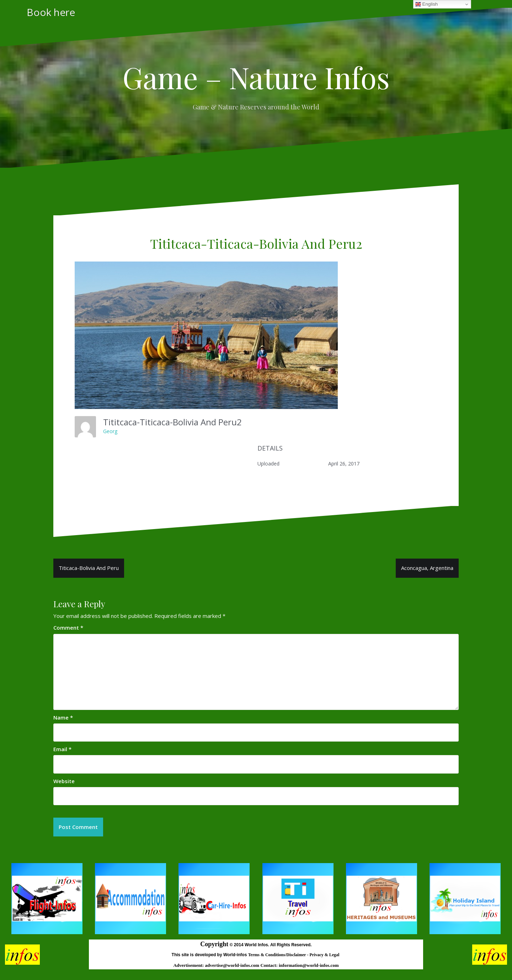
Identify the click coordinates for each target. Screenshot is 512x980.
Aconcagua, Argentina (427, 568)
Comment (68, 628)
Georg (110, 431)
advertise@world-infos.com (233, 965)
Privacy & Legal (325, 955)
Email (62, 749)
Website (64, 781)
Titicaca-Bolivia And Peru (89, 568)
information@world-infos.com (309, 965)
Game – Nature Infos (256, 77)
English (426, 4)
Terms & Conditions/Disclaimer (278, 955)
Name (63, 717)
